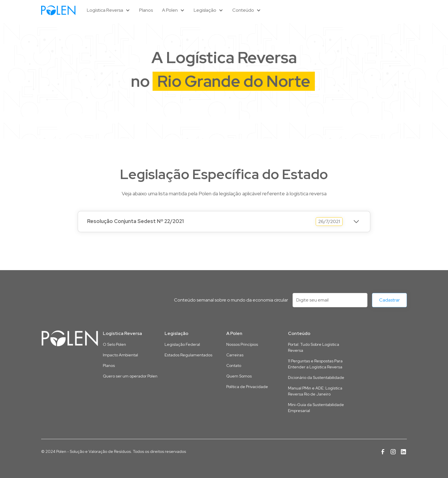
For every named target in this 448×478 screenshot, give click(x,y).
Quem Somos (239, 376)
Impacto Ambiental (120, 355)
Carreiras (235, 355)
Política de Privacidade (247, 387)
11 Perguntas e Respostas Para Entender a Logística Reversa (315, 364)
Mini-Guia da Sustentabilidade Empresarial (316, 408)
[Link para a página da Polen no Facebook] (383, 452)
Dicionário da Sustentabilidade (316, 377)
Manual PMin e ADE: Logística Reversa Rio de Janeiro (315, 391)
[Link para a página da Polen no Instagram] (393, 452)
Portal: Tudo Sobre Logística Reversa (314, 347)
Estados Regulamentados (188, 355)
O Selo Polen (114, 344)
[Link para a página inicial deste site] (70, 338)
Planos (146, 10)
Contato (234, 365)
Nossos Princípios (242, 344)
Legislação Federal (182, 344)
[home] (58, 10)
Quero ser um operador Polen (130, 376)
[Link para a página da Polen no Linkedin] (403, 452)
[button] (108, 10)
